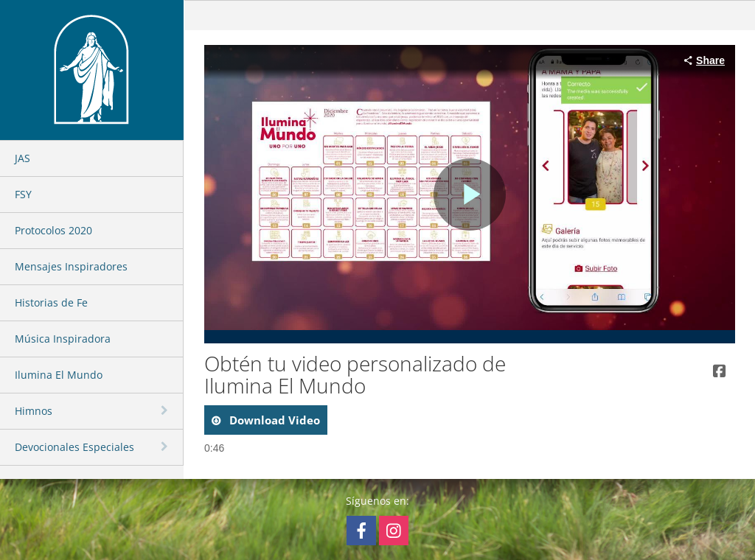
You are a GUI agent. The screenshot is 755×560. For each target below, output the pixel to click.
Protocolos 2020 (53, 230)
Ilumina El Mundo (59, 375)
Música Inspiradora (63, 339)
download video (273, 420)
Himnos (34, 411)
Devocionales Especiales (74, 447)
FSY (23, 194)
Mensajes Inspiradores (71, 266)
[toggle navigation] (166, 410)
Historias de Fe (51, 302)
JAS (22, 158)
